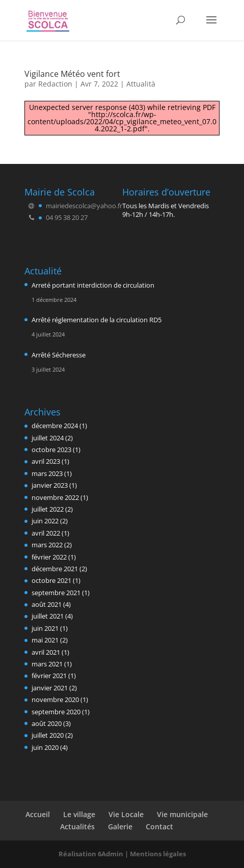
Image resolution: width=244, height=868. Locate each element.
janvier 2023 (50, 485)
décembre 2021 (55, 569)
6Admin (111, 854)
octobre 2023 (51, 450)
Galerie (120, 827)
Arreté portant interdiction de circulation (93, 285)
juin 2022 (45, 521)
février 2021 (49, 676)
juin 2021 (45, 628)
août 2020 (47, 723)
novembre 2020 (55, 699)
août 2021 (47, 604)
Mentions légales (158, 854)
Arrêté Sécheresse (59, 355)
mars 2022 (47, 545)
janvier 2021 (50, 688)
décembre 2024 (55, 426)
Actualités (77, 827)
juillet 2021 (48, 616)
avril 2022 (46, 533)
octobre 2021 (51, 580)
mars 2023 (47, 473)
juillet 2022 (48, 509)
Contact (159, 827)
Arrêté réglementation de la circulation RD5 (97, 320)
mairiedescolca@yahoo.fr (84, 206)
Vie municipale (182, 814)
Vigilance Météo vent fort (72, 74)
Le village (79, 814)
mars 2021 (47, 664)
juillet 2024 (48, 438)
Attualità (141, 84)
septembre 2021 (56, 593)
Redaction (55, 84)
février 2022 (49, 557)
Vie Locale (126, 814)
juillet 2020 (48, 735)
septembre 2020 (56, 712)
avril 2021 (46, 652)
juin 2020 (45, 747)
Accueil (38, 814)
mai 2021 (45, 640)
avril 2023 (46, 461)
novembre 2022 (55, 497)
